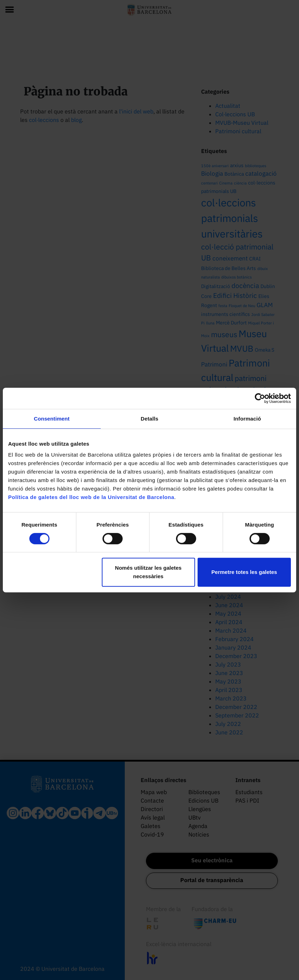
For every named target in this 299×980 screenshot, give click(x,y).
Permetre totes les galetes (244, 572)
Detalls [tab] (149, 419)
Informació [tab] (247, 419)
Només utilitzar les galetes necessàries (148, 572)
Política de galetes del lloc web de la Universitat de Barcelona (91, 497)
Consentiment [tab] (52, 419)
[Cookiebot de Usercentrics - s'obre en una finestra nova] (260, 398)
